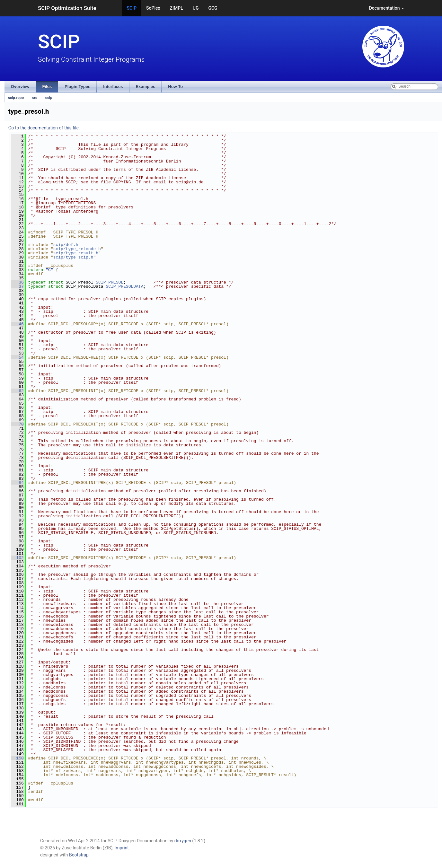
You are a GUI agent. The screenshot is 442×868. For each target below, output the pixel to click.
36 (18, 282)
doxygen (183, 841)
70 (18, 424)
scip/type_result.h (76, 253)
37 (18, 286)
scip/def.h (66, 245)
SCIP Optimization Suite (67, 8)
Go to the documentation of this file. (44, 128)
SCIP (132, 8)
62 (18, 391)
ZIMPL (177, 8)
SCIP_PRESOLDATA (124, 286)
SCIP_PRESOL (110, 282)
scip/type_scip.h (73, 257)
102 (18, 558)
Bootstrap (79, 855)
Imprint (122, 848)
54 (18, 357)
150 (18, 758)
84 (18, 483)
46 (18, 324)
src (35, 98)
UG (196, 8)
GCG (213, 8)
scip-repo (16, 98)
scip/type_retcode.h (77, 249)
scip (49, 98)
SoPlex (153, 8)
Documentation (387, 8)
